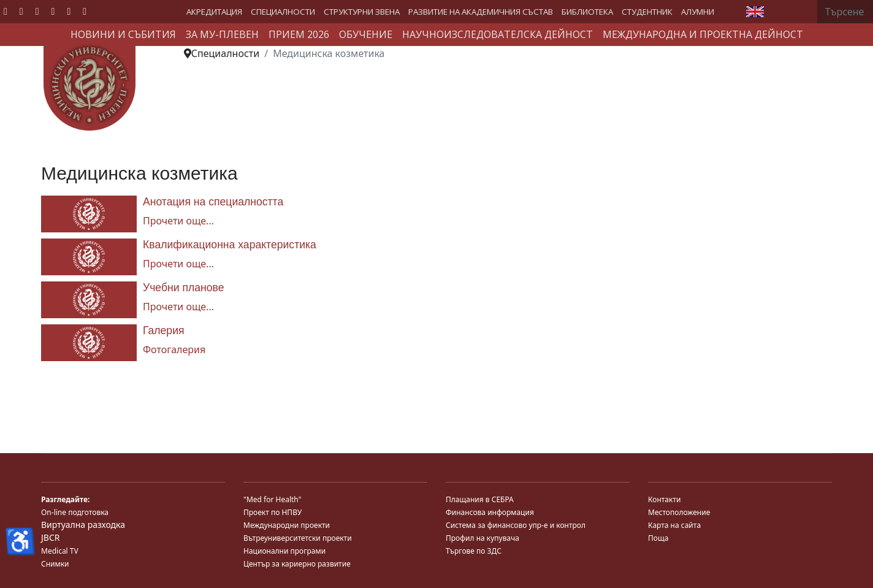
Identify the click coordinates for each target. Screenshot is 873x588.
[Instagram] (69, 11)
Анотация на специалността (213, 202)
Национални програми (284, 551)
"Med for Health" (273, 499)
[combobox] (845, 12)
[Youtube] (37, 11)
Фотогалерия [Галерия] (174, 349)
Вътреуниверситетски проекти (298, 538)
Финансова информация (490, 512)
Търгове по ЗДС (474, 551)
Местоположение (679, 512)
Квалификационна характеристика (230, 245)
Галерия (164, 330)
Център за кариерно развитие (297, 564)
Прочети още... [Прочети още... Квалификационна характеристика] (178, 264)
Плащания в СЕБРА (480, 499)
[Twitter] (21, 11)
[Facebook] (6, 11)
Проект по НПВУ (273, 512)
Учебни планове (183, 288)
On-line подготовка (75, 512)
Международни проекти (287, 525)
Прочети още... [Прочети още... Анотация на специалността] (178, 221)
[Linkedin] (53, 11)
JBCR (50, 537)
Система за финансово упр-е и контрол (516, 525)
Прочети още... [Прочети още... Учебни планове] (178, 307)
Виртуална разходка (83, 525)
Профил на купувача (482, 538)
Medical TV (60, 551)
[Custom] (85, 11)
